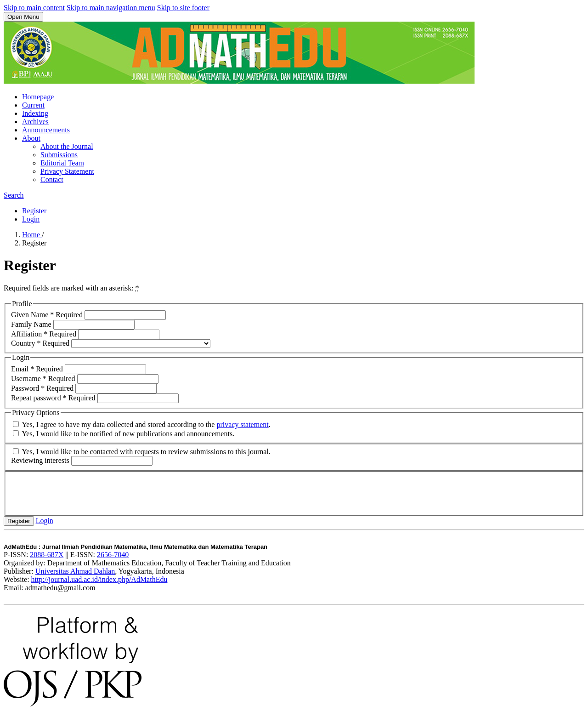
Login (31, 219)
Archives (35, 122)
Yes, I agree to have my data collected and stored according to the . (142, 424)
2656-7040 (113, 555)
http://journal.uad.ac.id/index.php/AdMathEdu (99, 579)
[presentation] (81, 493)
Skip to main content (34, 8)
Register (34, 211)
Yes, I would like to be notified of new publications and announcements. (124, 434)
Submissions (59, 155)
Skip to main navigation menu (111, 8)
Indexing (35, 113)
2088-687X (47, 555)
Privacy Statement (67, 171)
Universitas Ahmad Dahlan (75, 571)
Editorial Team (62, 163)
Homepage (38, 97)
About (31, 138)
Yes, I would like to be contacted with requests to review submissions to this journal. (142, 452)
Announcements (46, 130)
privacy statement (242, 424)
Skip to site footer (183, 8)
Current (33, 105)
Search (14, 195)
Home (32, 235)
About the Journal (67, 146)
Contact (52, 179)
